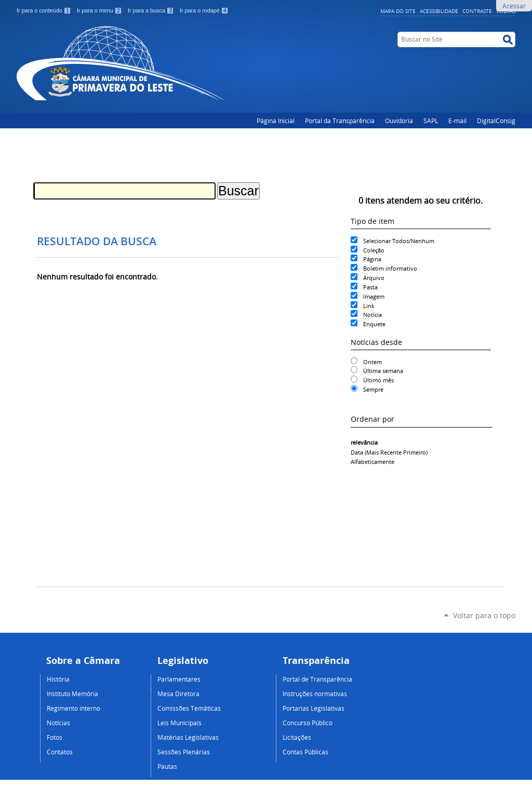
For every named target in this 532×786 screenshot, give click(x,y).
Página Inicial (276, 121)
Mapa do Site (398, 11)
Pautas (167, 766)
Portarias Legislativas (314, 708)
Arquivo (374, 278)
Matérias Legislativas (188, 737)
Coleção (374, 250)
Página (372, 259)
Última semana (383, 371)
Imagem (374, 296)
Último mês (378, 380)
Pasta (370, 287)
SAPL (431, 121)
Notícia (373, 315)
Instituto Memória (72, 694)
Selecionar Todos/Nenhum (399, 241)
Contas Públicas (305, 752)
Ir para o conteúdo (45, 10)
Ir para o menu (100, 10)
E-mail (457, 121)
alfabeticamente (373, 462)
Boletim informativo (390, 268)
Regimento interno (74, 708)
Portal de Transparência (317, 679)
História (58, 679)
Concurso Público (308, 723)
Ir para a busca (152, 10)
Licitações (297, 737)
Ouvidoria (399, 121)
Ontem (373, 362)
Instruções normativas (315, 694)
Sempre (373, 389)
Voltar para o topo (484, 615)
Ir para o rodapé (204, 10)
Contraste (477, 11)
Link (369, 306)
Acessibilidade (439, 11)
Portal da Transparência (340, 121)
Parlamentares (179, 679)
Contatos (60, 752)
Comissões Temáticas (189, 708)
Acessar (514, 6)
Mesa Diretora (178, 694)
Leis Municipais (179, 723)
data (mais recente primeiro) (389, 452)
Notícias (58, 723)
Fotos (55, 737)
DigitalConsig (496, 121)
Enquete (374, 324)
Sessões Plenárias (184, 752)
